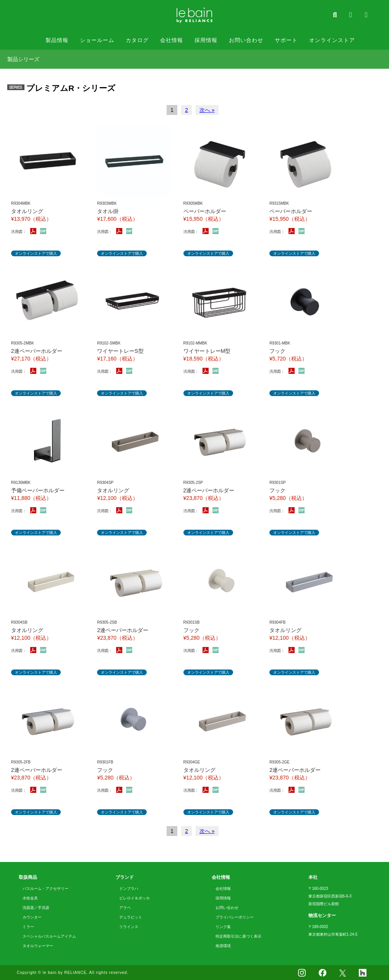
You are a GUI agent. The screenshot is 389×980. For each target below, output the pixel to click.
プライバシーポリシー (235, 917)
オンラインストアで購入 (36, 253)
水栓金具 (30, 898)
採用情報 (206, 40)
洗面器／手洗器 (36, 908)
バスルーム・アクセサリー (45, 889)
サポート (286, 40)
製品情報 (57, 40)
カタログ (137, 40)
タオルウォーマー (38, 946)
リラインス (129, 927)
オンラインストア (332, 40)
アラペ (125, 908)
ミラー (28, 927)
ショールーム (97, 40)
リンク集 (223, 927)
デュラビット (131, 917)
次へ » (207, 110)
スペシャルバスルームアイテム (49, 936)
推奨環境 (223, 946)
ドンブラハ (129, 889)
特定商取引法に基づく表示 (238, 936)
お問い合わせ (246, 40)
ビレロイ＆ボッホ (135, 898)
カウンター (32, 917)
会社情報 (172, 40)
